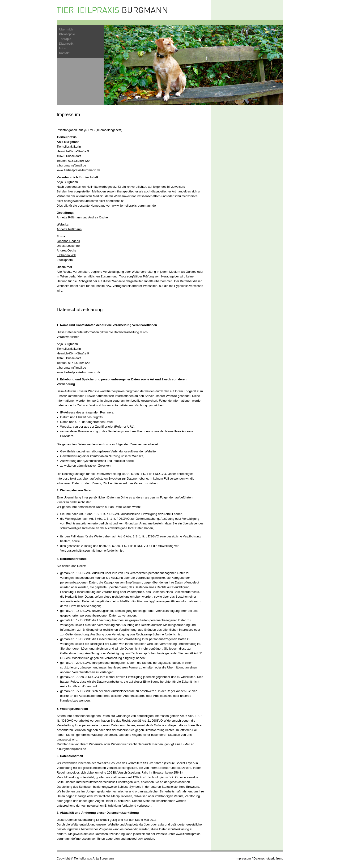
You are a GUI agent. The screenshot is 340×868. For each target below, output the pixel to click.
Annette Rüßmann (69, 217)
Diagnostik (66, 44)
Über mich (66, 29)
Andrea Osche (98, 217)
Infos (62, 48)
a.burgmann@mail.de (71, 165)
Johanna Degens (68, 241)
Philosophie (67, 34)
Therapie (65, 39)
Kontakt (64, 53)
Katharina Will (66, 255)
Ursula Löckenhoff (69, 246)
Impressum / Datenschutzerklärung (259, 858)
